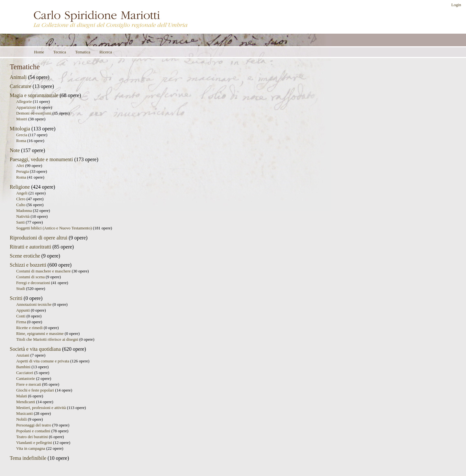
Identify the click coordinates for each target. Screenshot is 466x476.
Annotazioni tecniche (34, 304)
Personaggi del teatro (34, 425)
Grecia (22, 135)
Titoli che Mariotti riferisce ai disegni (47, 339)
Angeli (22, 193)
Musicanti (24, 414)
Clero (21, 199)
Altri (20, 166)
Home (39, 52)
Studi (21, 289)
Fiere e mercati (29, 384)
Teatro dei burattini (32, 437)
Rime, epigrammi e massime (40, 334)
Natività (23, 216)
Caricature (21, 86)
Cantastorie (26, 379)
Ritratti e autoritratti (30, 247)
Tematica (83, 52)
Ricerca (106, 52)
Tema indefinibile (28, 458)
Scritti (16, 298)
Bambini (23, 367)
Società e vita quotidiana (35, 349)
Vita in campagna (31, 448)
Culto (21, 205)
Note (15, 150)
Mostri (22, 119)
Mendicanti (26, 402)
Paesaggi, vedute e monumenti (41, 159)
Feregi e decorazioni (33, 283)
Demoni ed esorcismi (34, 113)
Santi (20, 222)
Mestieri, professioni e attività (41, 408)
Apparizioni (26, 107)
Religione (20, 187)
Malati (22, 396)
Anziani (23, 355)
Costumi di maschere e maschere (43, 271)
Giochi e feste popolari (35, 390)
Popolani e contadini (33, 431)
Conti (21, 316)
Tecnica (60, 52)
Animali (18, 77)
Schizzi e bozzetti (28, 265)
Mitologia (20, 129)
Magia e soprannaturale (34, 95)
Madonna (24, 211)
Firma (21, 322)
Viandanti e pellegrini (34, 443)
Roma (21, 141)
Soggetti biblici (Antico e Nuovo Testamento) (54, 228)
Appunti (23, 310)
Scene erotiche (25, 256)
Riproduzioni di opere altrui (39, 238)
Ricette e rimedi (29, 328)
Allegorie (24, 102)
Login (456, 5)
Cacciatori (25, 373)
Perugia (22, 172)
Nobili (22, 419)
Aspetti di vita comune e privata (43, 361)
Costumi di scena (30, 277)
